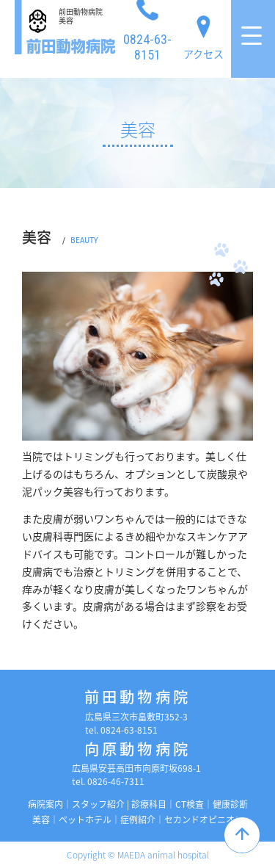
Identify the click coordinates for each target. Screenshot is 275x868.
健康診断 (230, 804)
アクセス (203, 35)
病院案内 (45, 804)
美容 (41, 820)
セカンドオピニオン (204, 820)
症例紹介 (138, 820)
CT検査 (190, 804)
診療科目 (149, 804)
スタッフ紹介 (98, 804)
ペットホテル (85, 820)
